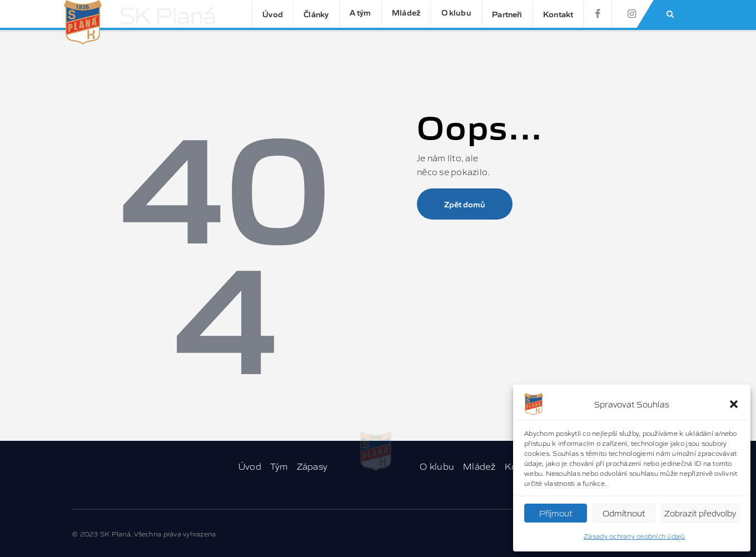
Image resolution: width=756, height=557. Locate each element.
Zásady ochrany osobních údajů (635, 536)
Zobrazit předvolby (700, 513)
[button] (734, 404)
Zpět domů (465, 204)
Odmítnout (624, 513)
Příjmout (556, 513)
